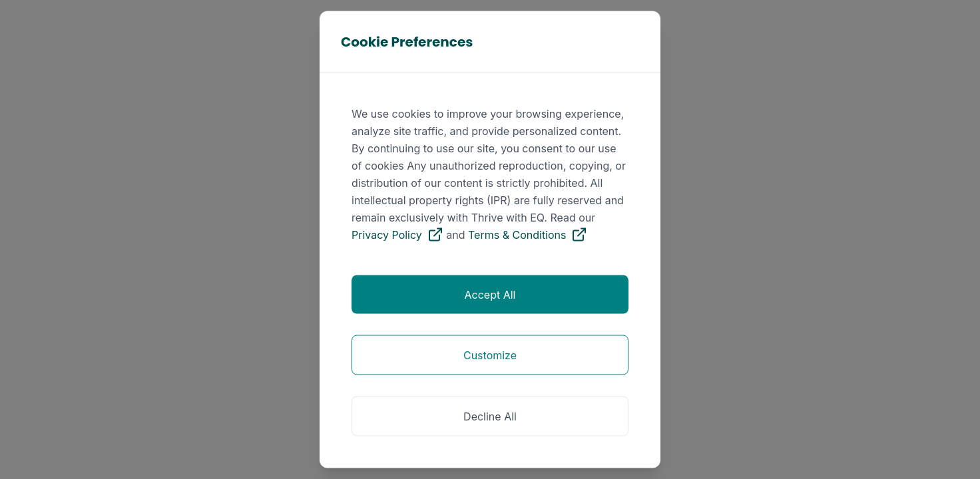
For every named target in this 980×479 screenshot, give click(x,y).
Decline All (490, 416)
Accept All (490, 295)
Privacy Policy (397, 235)
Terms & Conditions (528, 235)
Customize (490, 355)
